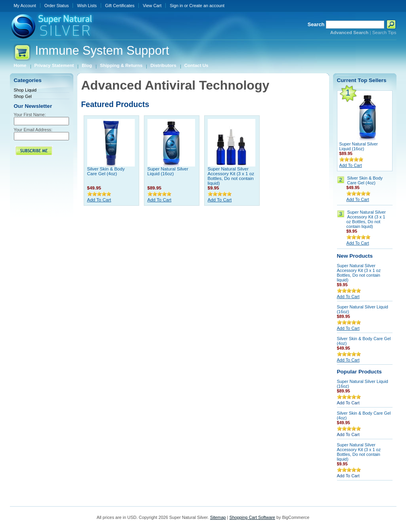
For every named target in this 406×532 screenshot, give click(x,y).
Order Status (57, 6)
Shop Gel (23, 96)
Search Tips (384, 33)
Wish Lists (87, 6)
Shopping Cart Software (252, 517)
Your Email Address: (33, 130)
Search (316, 24)
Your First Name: (30, 115)
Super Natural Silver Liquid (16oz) (168, 171)
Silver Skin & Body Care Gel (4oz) (106, 171)
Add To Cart (99, 200)
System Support (102, 51)
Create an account (207, 6)
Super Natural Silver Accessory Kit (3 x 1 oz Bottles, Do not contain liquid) (231, 176)
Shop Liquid (25, 90)
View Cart (152, 6)
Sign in (176, 6)
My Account (25, 6)
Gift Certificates (120, 6)
